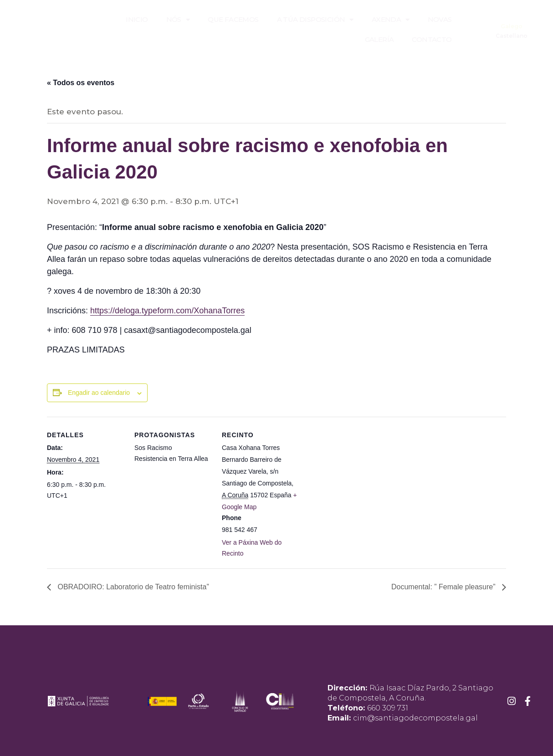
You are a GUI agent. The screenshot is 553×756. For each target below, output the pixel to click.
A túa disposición (315, 20)
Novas (440, 19)
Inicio (137, 19)
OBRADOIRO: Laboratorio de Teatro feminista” (132, 587)
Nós (178, 20)
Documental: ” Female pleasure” (444, 587)
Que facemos (233, 19)
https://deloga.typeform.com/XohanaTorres (167, 311)
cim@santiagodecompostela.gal (415, 718)
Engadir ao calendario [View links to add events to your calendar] (99, 393)
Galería (379, 39)
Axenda (391, 20)
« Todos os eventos (81, 83)
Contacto (432, 39)
